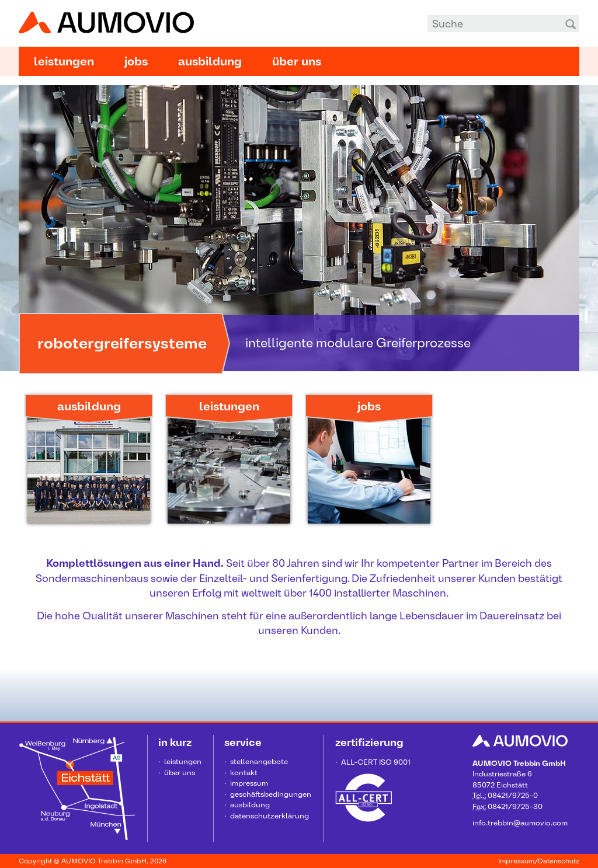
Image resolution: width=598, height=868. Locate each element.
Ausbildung (210, 61)
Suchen (571, 23)
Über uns (297, 61)
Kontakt (244, 773)
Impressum (249, 783)
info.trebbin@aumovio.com (520, 823)
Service (243, 742)
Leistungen (64, 61)
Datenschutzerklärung (270, 816)
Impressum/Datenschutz (539, 861)
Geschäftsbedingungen (271, 794)
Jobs (136, 61)
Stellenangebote (259, 761)
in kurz (175, 742)
